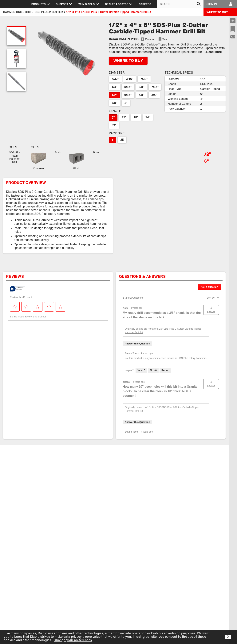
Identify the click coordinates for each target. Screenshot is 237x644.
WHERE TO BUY (217, 12)
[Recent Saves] (233, 29)
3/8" (142, 87)
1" (126, 103)
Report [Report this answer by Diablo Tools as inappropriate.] (165, 370)
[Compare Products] (233, 21)
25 (122, 140)
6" (113, 118)
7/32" (144, 79)
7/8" (114, 103)
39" (114, 125)
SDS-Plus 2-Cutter (49, 12)
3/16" (130, 79)
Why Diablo (89, 4)
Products (41, 4)
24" (148, 117)
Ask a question (209, 287)
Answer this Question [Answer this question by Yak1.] (137, 344)
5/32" (115, 79)
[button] (66, 53)
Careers (145, 4)
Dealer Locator (119, 4)
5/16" (128, 87)
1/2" (114, 95)
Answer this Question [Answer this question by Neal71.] (137, 422)
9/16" (128, 95)
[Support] (233, 37)
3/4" (154, 95)
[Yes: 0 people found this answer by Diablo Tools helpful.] (141, 370)
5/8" (142, 95)
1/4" (114, 87)
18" (136, 117)
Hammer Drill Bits (17, 12)
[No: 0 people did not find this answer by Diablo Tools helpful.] (153, 370)
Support (64, 4)
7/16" (155, 87)
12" (124, 117)
